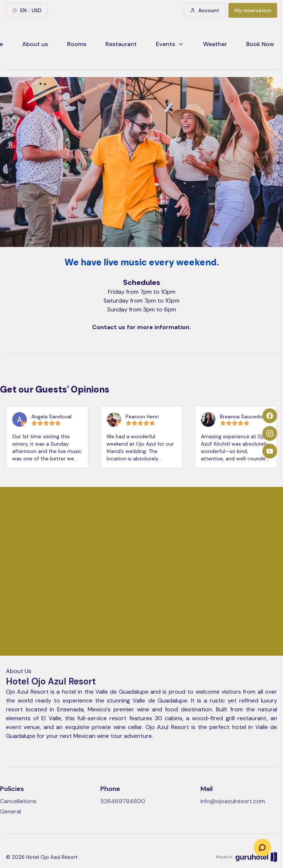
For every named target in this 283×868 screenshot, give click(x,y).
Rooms (77, 44)
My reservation (253, 10)
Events (170, 44)
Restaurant (121, 44)
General (11, 811)
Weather (215, 44)
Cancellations (18, 801)
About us (35, 44)
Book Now (260, 44)
